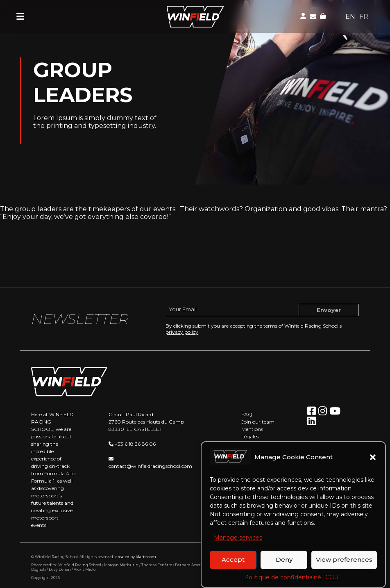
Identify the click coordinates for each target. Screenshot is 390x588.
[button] (373, 463)
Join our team (258, 422)
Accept (233, 566)
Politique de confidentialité (283, 583)
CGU (332, 583)
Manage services (238, 544)
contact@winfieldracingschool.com (150, 466)
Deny (284, 566)
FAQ (247, 414)
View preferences (344, 566)
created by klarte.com (136, 557)
